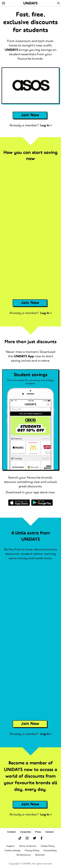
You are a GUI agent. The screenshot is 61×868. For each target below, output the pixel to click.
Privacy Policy (32, 851)
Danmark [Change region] (40, 855)
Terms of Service (28, 846)
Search (58, 3)
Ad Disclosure (24, 855)
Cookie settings (12, 851)
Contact (11, 832)
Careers (50, 832)
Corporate (26, 832)
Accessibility (50, 851)
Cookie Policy (48, 846)
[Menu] (3, 3)
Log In (46, 126)
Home (30, 3)
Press (38, 832)
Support (11, 846)
